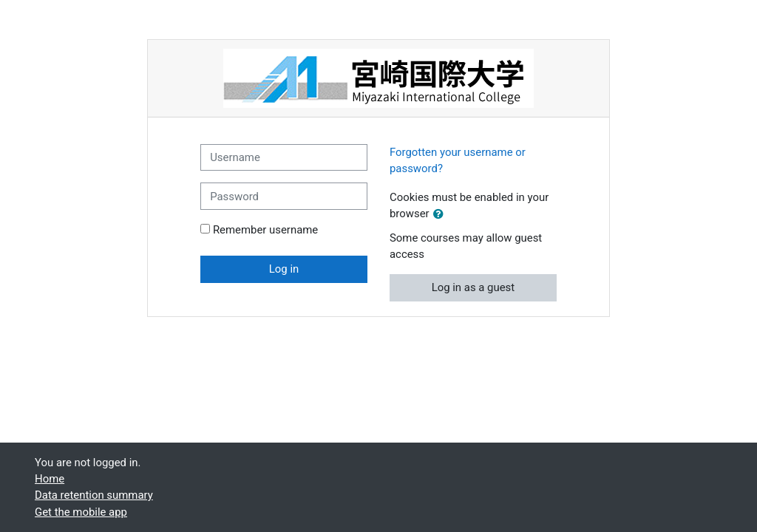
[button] (441, 214)
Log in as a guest (473, 287)
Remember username (265, 230)
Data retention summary (94, 495)
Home (50, 479)
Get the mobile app (81, 512)
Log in (284, 269)
